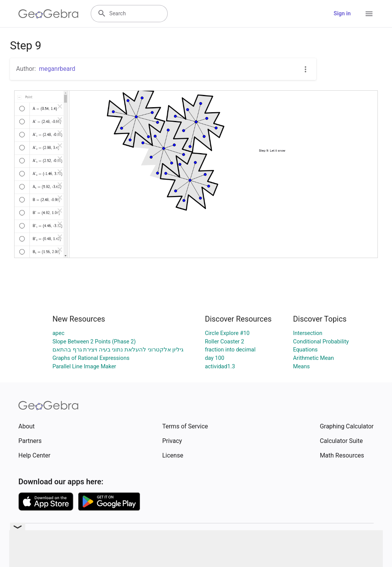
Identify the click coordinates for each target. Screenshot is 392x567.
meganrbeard (57, 69)
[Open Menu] (369, 14)
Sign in (342, 14)
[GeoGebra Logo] (48, 14)
